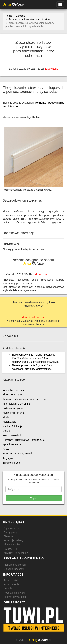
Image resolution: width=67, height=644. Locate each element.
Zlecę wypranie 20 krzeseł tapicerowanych (35, 362)
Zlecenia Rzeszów (14, 569)
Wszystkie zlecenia (13, 390)
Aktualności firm (12, 545)
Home (9, 16)
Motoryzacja (9, 422)
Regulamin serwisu (14, 593)
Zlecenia (8, 536)
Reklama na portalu (15, 565)
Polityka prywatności (15, 597)
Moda (6, 417)
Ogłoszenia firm (12, 528)
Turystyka (8, 458)
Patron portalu (11, 580)
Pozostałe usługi (12, 435)
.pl (14, 4)
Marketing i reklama (14, 413)
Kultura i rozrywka (13, 408)
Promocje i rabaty (13, 540)
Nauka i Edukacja (12, 426)
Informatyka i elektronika (16, 404)
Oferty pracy (10, 532)
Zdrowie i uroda (11, 463)
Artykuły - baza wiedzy (16, 553)
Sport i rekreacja (12, 444)
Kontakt (8, 589)
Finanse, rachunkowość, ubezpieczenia (24, 399)
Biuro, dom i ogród (13, 395)
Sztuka (7, 449)
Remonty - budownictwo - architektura (24, 440)
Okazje (7, 431)
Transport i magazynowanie (18, 454)
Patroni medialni (13, 584)
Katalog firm (10, 549)
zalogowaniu (44, 190)
